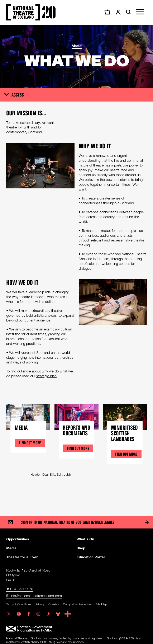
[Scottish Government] (76, 629)
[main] (76, 266)
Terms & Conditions (19, 604)
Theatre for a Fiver (22, 557)
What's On (85, 539)
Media (11, 548)
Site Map (101, 604)
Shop (81, 548)
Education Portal (91, 557)
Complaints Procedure (77, 604)
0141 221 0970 (20, 589)
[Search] (128, 12)
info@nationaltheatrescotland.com (34, 596)
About (77, 46)
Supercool (78, 642)
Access (18, 95)
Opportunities (18, 539)
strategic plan (46, 376)
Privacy (40, 604)
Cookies (54, 604)
